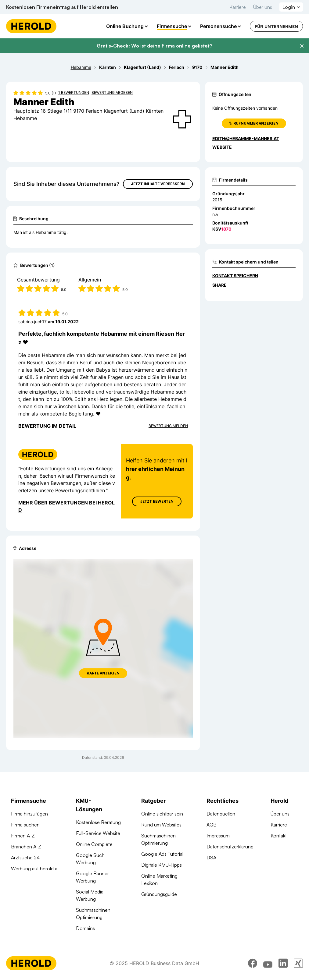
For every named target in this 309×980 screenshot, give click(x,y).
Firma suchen (25, 825)
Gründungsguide (159, 894)
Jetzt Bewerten (157, 501)
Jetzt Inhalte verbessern (158, 184)
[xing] (298, 963)
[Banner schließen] (302, 46)
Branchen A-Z (26, 847)
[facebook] (253, 963)
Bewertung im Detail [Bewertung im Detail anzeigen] (47, 426)
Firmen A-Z (23, 836)
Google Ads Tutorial (162, 854)
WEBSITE (222, 147)
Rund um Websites (161, 825)
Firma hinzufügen (29, 814)
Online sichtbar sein (162, 814)
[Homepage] (31, 26)
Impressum (218, 836)
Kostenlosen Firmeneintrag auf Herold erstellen (62, 7)
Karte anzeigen (103, 673)
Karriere (238, 7)
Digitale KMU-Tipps (162, 865)
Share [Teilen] (219, 285)
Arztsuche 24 (25, 858)
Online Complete (94, 844)
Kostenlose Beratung (98, 822)
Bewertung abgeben (112, 92)
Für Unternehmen (276, 26)
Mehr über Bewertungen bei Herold (66, 506)
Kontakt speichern (235, 276)
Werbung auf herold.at (35, 869)
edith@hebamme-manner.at (246, 138)
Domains (85, 928)
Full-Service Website (98, 833)
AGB (212, 825)
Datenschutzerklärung (230, 847)
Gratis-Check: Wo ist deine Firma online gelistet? (154, 46)
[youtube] (268, 963)
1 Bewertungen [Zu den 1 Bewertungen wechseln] (74, 92)
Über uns (263, 7)
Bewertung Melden (168, 426)
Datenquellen (221, 814)
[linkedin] (283, 963)
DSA (211, 858)
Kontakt (279, 836)
